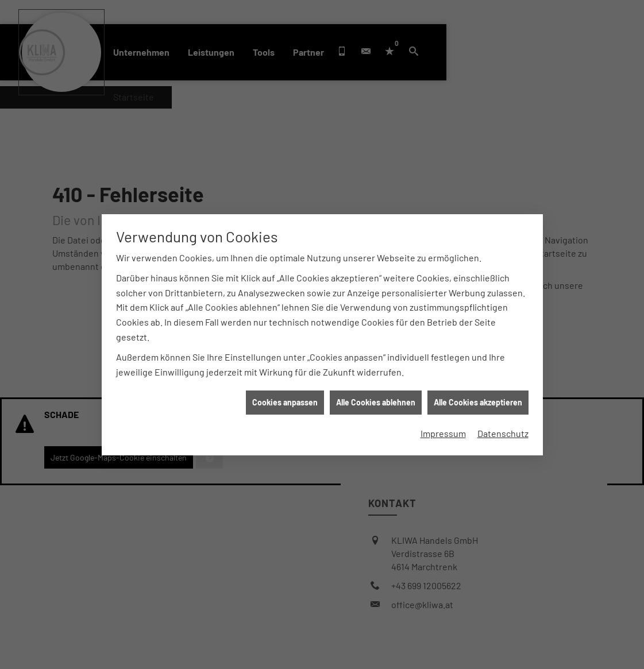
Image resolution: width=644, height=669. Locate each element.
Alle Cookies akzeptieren (478, 399)
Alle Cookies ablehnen (376, 399)
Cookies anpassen (285, 399)
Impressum (443, 430)
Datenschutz (503, 430)
